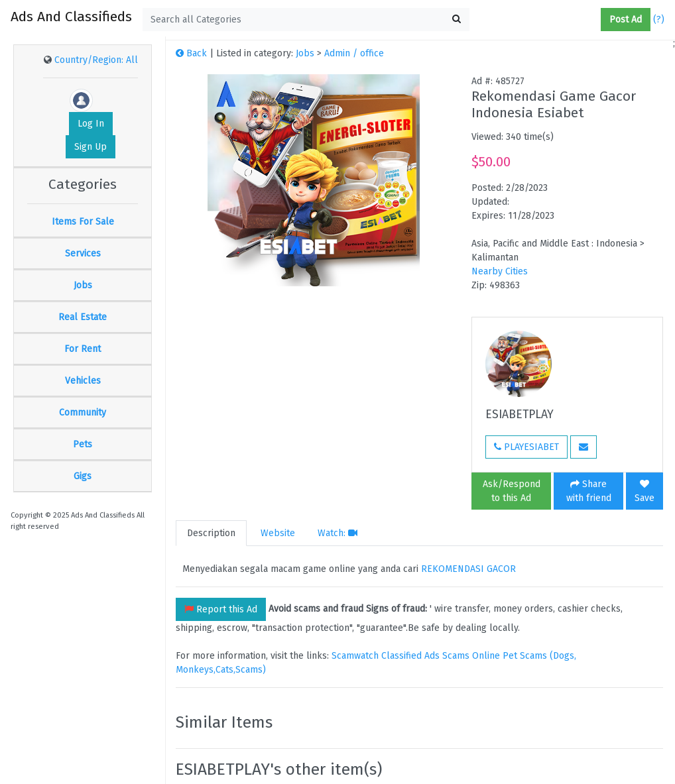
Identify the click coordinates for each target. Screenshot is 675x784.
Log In (91, 124)
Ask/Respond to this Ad (512, 491)
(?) (659, 20)
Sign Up (91, 147)
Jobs (83, 285)
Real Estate (83, 317)
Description (211, 533)
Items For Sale (83, 222)
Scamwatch (355, 656)
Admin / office (354, 53)
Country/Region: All (96, 60)
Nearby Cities (500, 271)
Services (83, 253)
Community (83, 413)
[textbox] (306, 20)
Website (278, 533)
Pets (83, 444)
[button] (595, 20)
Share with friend (589, 491)
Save (644, 491)
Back (191, 53)
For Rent (83, 349)
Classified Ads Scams (427, 656)
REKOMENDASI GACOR (468, 569)
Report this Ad (221, 609)
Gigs (83, 476)
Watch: (337, 533)
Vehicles (83, 381)
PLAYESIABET (526, 447)
